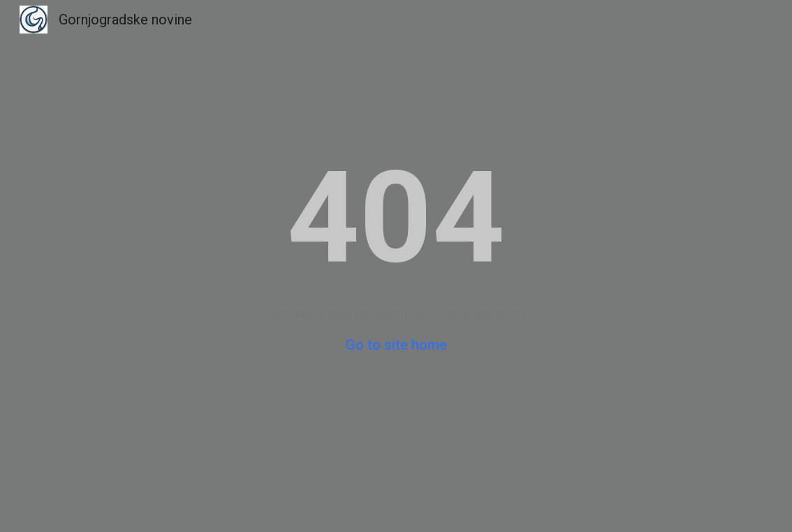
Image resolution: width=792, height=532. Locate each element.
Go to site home (396, 345)
